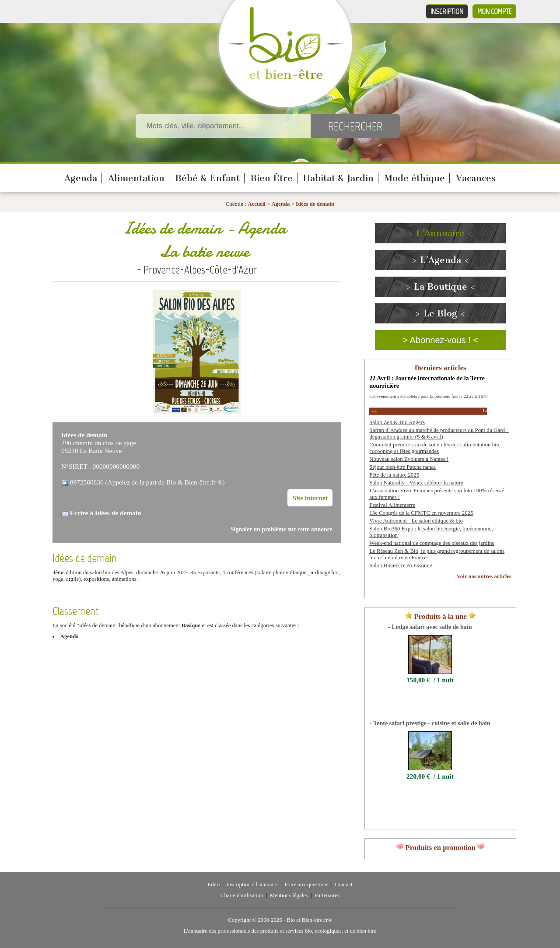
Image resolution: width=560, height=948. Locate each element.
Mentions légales (289, 895)
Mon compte (494, 11)
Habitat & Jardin (338, 178)
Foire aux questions (306, 885)
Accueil (257, 204)
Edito (213, 885)
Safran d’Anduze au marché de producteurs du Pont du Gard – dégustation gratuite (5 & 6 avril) (439, 434)
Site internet (310, 498)
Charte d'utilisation (242, 895)
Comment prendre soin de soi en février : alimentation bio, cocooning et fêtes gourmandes (435, 448)
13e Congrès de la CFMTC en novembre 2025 (421, 513)
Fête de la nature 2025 (394, 475)
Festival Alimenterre (392, 505)
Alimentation (136, 178)
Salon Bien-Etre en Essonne (401, 565)
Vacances (476, 178)
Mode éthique (415, 178)
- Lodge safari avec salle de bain (430, 627)
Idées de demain (315, 204)
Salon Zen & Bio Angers (397, 422)
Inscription (447, 11)
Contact (344, 885)
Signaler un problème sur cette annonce (282, 529)
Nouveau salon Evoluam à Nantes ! (409, 459)
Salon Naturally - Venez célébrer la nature (416, 483)
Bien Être (271, 178)
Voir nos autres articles (484, 576)
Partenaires (327, 895)
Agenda (81, 178)
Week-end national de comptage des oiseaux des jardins (432, 543)
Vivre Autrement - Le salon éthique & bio (416, 521)
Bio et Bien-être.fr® (309, 920)
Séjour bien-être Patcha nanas (402, 467)
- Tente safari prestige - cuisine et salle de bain (430, 723)
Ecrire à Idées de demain (106, 513)
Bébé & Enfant (207, 178)
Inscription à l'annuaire (252, 885)
